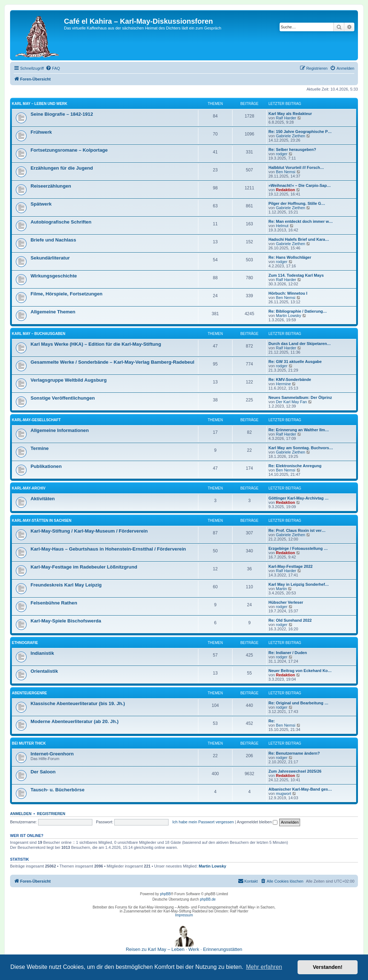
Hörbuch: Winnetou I (288, 293)
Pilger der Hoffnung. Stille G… (297, 203)
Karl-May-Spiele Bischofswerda (66, 621)
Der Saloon (43, 772)
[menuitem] (53, 68)
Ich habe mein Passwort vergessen (203, 822)
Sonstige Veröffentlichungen (63, 398)
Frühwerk (41, 132)
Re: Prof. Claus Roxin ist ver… (297, 530)
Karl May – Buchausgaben (39, 334)
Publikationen (46, 466)
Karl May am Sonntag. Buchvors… (301, 448)
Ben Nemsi (286, 172)
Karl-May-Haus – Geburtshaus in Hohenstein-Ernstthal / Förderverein (108, 549)
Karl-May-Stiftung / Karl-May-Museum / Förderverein (89, 531)
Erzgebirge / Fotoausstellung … (298, 548)
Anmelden (21, 814)
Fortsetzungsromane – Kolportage (69, 150)
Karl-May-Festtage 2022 (291, 566)
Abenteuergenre (29, 693)
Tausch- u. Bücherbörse (57, 790)
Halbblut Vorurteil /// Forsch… (296, 167)
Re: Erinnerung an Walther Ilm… (299, 430)
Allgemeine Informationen (60, 430)
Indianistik (42, 653)
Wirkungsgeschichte (54, 276)
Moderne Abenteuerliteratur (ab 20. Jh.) (75, 721)
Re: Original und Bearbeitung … (298, 703)
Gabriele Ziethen (291, 136)
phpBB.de (208, 899)
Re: (272, 721)
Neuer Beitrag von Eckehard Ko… (300, 671)
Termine (40, 448)
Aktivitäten (43, 499)
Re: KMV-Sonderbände (290, 379)
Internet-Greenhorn (52, 754)
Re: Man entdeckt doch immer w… (301, 221)
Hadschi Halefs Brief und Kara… (299, 239)
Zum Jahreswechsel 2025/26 (295, 771)
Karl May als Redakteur (290, 114)
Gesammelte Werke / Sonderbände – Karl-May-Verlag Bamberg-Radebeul (112, 362)
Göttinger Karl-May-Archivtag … (298, 498)
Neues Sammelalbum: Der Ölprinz (300, 397)
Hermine (284, 384)
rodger (282, 154)
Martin (282, 589)
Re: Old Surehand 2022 (290, 620)
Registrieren (51, 814)
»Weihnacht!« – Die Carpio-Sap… (300, 185)
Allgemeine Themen (53, 312)
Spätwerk (41, 204)
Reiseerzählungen (51, 186)
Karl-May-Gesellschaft (36, 420)
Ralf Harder (286, 118)
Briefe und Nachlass (53, 240)
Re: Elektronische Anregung (295, 466)
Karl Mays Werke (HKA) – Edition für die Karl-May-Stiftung (96, 344)
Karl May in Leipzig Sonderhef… (299, 584)
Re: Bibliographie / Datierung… (298, 311)
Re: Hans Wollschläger (290, 257)
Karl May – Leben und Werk (40, 104)
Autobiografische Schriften (61, 222)
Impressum (184, 915)
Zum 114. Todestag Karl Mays (296, 275)
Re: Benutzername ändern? (294, 753)
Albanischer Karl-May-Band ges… (300, 789)
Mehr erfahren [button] (264, 967)
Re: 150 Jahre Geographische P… (300, 132)
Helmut (282, 226)
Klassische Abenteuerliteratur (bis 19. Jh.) (78, 703)
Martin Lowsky (289, 316)
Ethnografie (25, 643)
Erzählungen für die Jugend (62, 168)
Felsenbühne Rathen (54, 603)
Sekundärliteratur (50, 258)
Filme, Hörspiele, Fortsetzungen (66, 294)
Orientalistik (44, 671)
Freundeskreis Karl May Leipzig (66, 585)
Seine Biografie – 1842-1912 (62, 114)
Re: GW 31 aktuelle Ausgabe (295, 362)
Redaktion (286, 190)
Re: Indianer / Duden (288, 653)
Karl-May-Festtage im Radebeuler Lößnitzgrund (84, 567)
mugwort (284, 793)
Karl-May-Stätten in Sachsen (42, 521)
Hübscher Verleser (286, 602)
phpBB (165, 894)
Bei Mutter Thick (29, 743)
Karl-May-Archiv (29, 488)
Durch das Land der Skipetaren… (300, 344)
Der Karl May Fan (291, 402)
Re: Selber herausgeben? (292, 149)
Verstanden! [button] (328, 967)
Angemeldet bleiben (257, 822)
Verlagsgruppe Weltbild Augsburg (69, 380)
